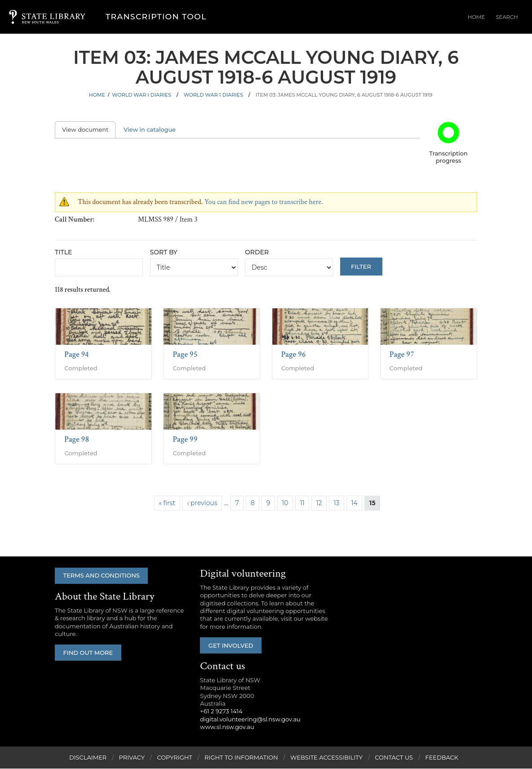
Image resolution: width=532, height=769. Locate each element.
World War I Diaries (141, 95)
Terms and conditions (103, 576)
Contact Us (394, 758)
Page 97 (402, 354)
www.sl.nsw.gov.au (227, 727)
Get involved (232, 645)
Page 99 (185, 439)
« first (167, 503)
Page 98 (77, 439)
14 (354, 503)
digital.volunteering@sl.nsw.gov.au (250, 719)
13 (337, 503)
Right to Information (241, 758)
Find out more (90, 653)
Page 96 (294, 354)
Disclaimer (88, 758)
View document (89, 130)
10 (285, 503)
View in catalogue (150, 130)
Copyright (174, 758)
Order (257, 252)
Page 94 (76, 354)
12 (319, 503)
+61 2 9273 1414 (221, 711)
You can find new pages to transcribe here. (264, 202)
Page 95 (185, 354)
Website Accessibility (326, 758)
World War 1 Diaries (213, 95)
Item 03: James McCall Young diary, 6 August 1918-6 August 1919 (344, 95)
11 (302, 503)
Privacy (132, 758)
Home (485, 18)
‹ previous (202, 503)
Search (510, 18)
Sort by (164, 252)
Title (63, 252)
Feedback (442, 758)
